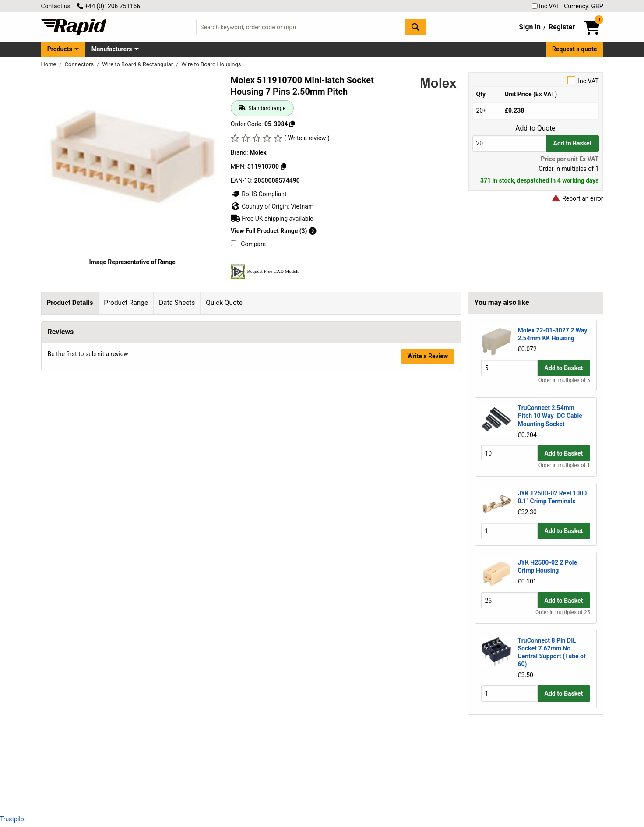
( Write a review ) (307, 138)
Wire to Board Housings (211, 64)
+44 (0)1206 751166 (109, 6)
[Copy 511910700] (283, 166)
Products (60, 49)
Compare (248, 244)
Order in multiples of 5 (564, 380)
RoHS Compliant (259, 194)
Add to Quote (535, 128)
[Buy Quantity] (509, 143)
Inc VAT (546, 6)
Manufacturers (112, 49)
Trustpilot (13, 819)
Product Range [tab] (126, 303)
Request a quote (574, 49)
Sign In (530, 27)
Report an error (577, 198)
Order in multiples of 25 (563, 612)
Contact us (56, 6)
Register (562, 27)
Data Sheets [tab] (177, 303)
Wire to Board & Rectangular (138, 64)
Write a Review (428, 785)
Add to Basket (573, 143)
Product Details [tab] (70, 303)
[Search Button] (415, 27)
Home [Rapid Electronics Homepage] (49, 64)
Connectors (80, 64)
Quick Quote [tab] (224, 303)
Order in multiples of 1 (564, 465)
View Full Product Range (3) (274, 231)
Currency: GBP (583, 6)
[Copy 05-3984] (292, 124)
